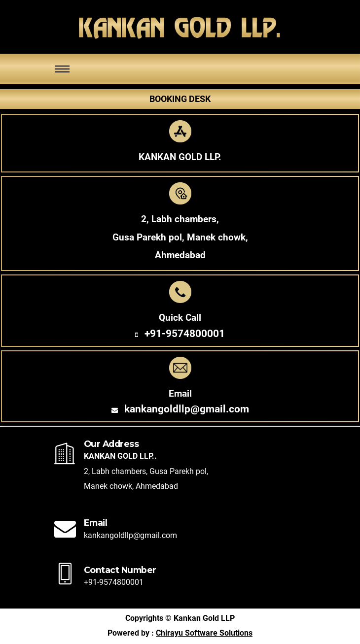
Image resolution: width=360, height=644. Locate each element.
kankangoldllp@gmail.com (187, 409)
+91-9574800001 (185, 334)
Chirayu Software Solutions (204, 633)
